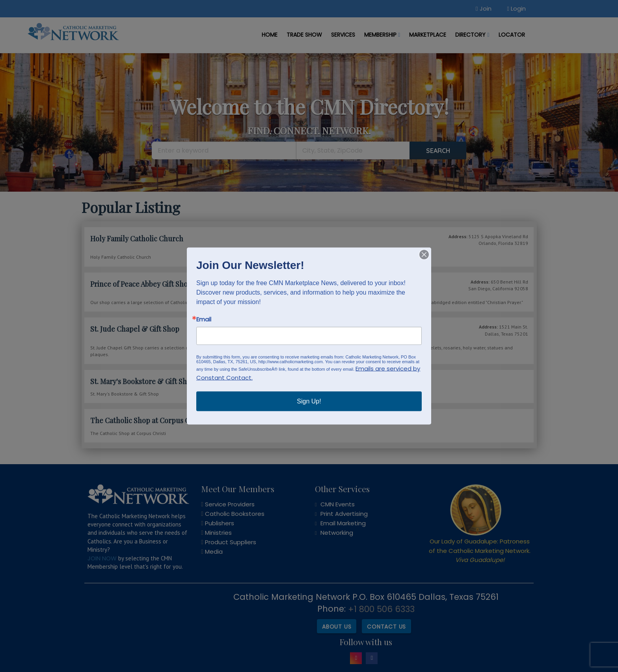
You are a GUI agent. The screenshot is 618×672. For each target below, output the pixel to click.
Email (204, 319)
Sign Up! (309, 401)
